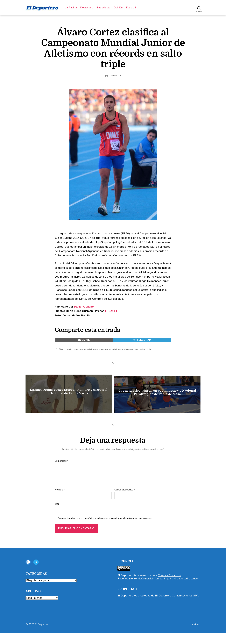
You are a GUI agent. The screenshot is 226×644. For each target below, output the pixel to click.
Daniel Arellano (84, 307)
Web (57, 512)
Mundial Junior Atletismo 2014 (126, 349)
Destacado (87, 8)
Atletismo (79, 349)
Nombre (60, 498)
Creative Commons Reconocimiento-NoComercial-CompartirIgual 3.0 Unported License (154, 586)
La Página (71, 8)
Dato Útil (131, 8)
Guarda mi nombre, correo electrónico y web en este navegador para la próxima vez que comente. (105, 526)
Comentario (61, 469)
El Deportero (125, 583)
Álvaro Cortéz (66, 349)
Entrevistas (103, 8)
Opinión (118, 8)
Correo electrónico (125, 498)
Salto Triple (149, 349)
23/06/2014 (115, 76)
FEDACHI (111, 311)
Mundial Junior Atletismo (98, 349)
